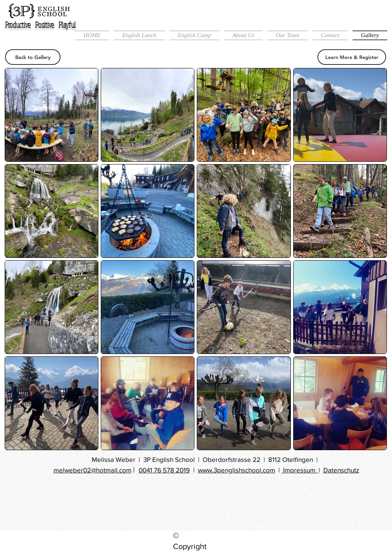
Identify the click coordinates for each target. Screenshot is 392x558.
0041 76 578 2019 (164, 470)
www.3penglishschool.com (237, 470)
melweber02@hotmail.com (93, 470)
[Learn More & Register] (352, 57)
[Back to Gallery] (33, 57)
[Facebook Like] (192, 503)
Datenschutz (341, 470)
